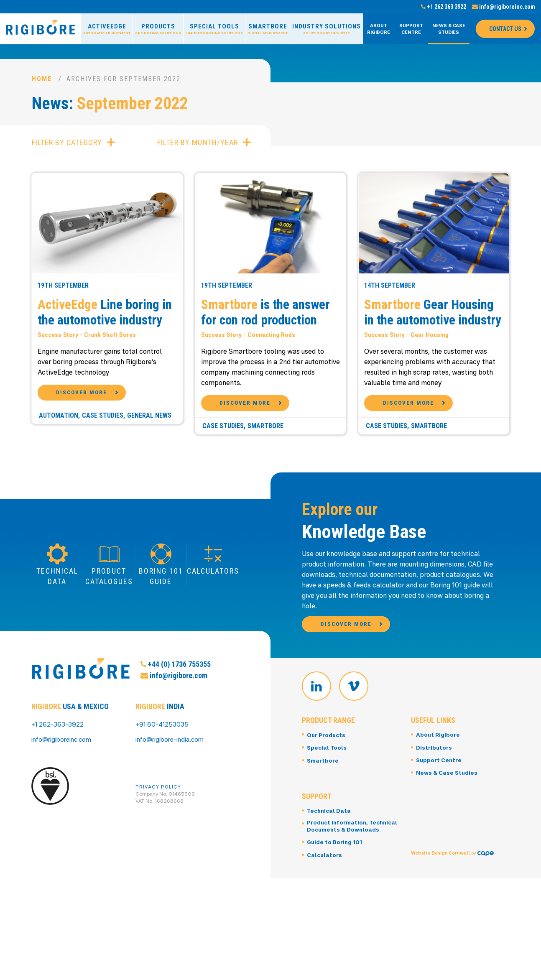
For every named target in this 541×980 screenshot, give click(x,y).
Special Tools (214, 29)
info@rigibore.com (174, 712)
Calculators (325, 899)
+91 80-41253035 (164, 756)
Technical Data (330, 847)
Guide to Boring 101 (336, 886)
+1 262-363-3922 (60, 756)
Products (158, 29)
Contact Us (505, 29)
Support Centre (411, 29)
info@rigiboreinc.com (504, 7)
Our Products (327, 772)
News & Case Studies (449, 29)
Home (42, 79)
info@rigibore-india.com (173, 771)
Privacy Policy (158, 818)
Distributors (434, 784)
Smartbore (268, 29)
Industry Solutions (327, 29)
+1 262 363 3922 (444, 7)
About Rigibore (379, 29)
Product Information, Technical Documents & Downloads (343, 866)
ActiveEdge (107, 29)
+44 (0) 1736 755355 (176, 701)
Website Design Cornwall (441, 892)
